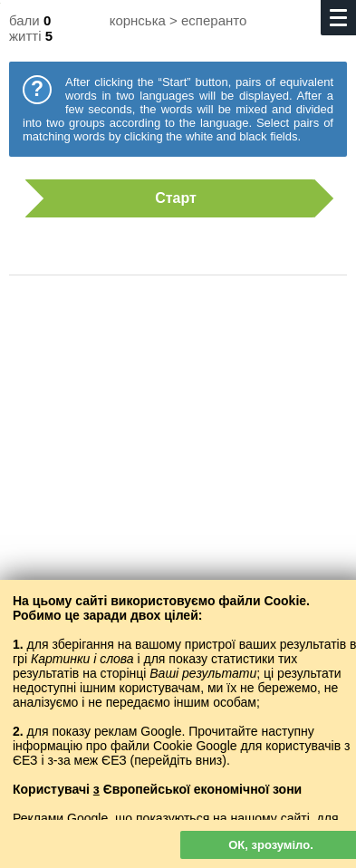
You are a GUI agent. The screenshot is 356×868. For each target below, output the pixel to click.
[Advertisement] (178, 472)
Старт (169, 198)
